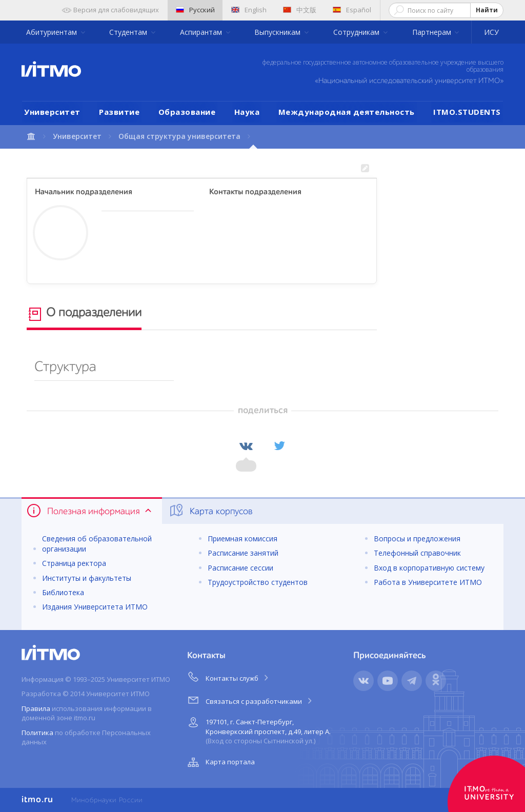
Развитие (119, 112)
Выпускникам (278, 32)
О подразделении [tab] (84, 314)
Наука (247, 112)
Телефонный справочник (417, 553)
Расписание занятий (243, 553)
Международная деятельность (347, 112)
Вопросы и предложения (417, 539)
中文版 (300, 10)
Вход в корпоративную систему (429, 568)
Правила (36, 708)
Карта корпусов (210, 511)
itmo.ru (37, 800)
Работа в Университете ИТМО (428, 582)
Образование (187, 112)
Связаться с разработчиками (250, 700)
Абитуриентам (53, 32)
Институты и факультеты (87, 578)
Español (352, 10)
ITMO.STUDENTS (467, 112)
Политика (37, 733)
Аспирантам (202, 32)
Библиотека (63, 592)
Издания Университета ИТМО (95, 607)
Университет (52, 112)
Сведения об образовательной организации (97, 544)
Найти (487, 10)
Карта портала (220, 762)
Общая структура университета (179, 136)
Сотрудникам (357, 32)
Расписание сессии (240, 568)
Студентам (129, 32)
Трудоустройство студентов (258, 582)
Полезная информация (90, 511)
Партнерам (433, 32)
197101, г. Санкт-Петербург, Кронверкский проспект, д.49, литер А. (258, 730)
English (249, 10)
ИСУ (491, 32)
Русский (195, 10)
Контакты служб (229, 677)
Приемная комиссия (243, 539)
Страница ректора (74, 563)
